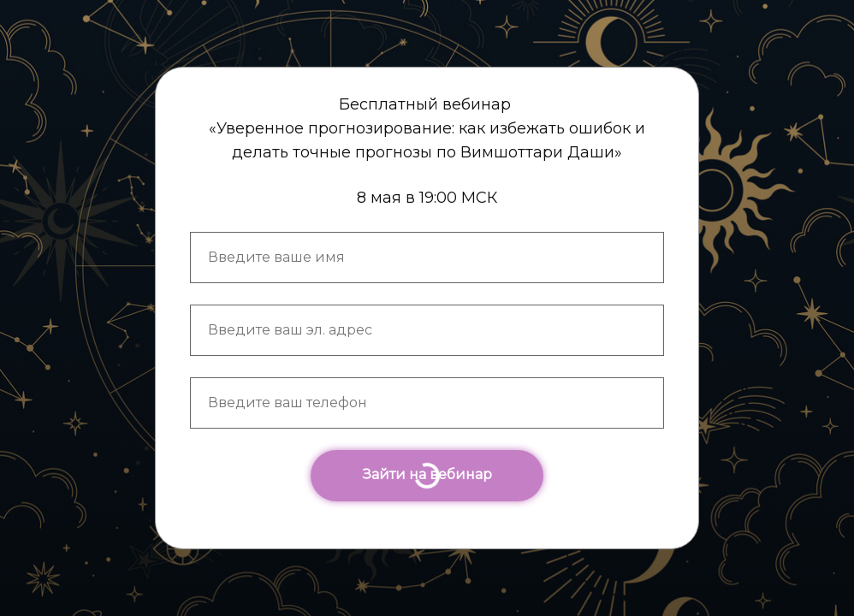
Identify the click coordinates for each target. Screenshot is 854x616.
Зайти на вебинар (427, 474)
